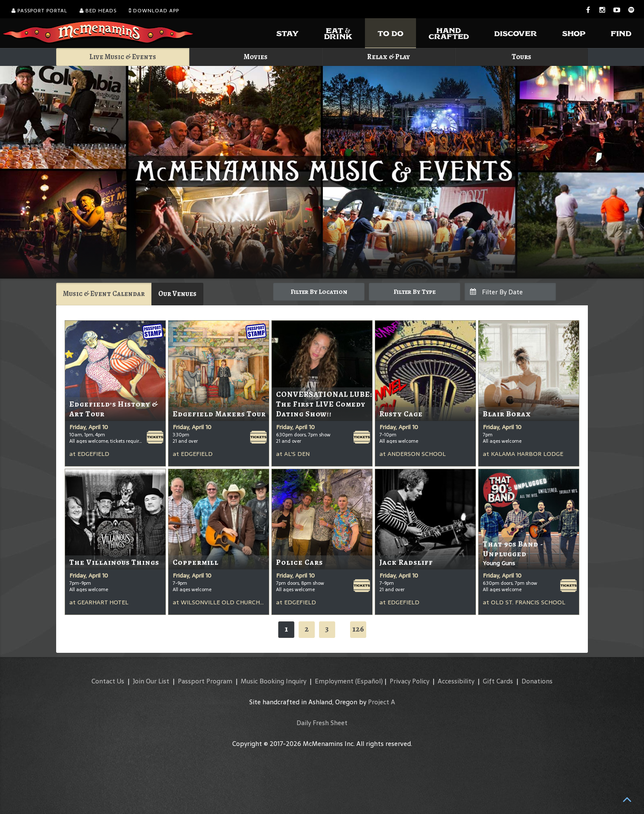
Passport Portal (39, 11)
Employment (334, 681)
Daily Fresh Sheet (322, 723)
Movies (256, 57)
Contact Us (108, 681)
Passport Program (205, 681)
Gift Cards (498, 681)
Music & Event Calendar (104, 294)
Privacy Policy (409, 681)
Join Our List (151, 681)
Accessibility (456, 681)
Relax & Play (389, 57)
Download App (154, 11)
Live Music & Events (123, 57)
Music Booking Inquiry (274, 681)
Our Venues (177, 294)
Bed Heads (98, 11)
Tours (521, 57)
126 (358, 629)
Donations (537, 681)
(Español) (369, 681)
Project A (382, 702)
